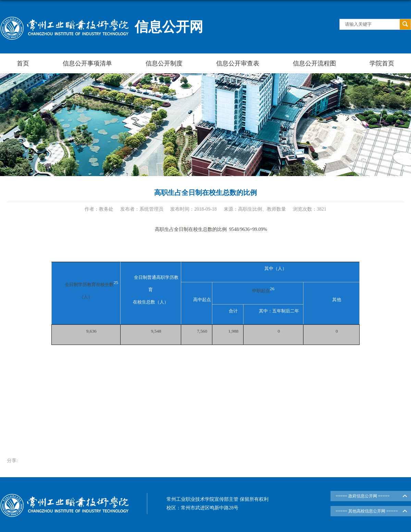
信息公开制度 (164, 63)
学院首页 (382, 63)
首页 (23, 63)
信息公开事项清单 (87, 63)
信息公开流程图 (314, 63)
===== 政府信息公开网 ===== (363, 496)
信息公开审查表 (238, 63)
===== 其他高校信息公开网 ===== (367, 511)
